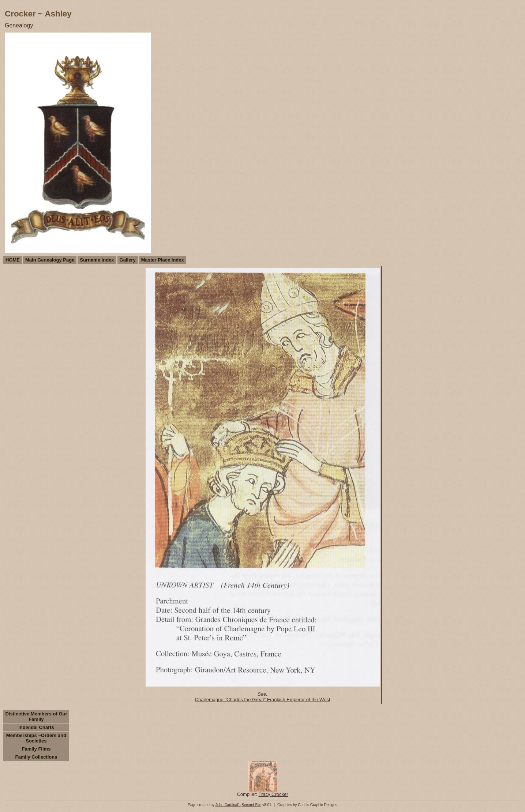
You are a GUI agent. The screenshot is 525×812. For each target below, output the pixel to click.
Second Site (251, 805)
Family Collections (36, 757)
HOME (13, 260)
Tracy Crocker (273, 794)
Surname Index (97, 260)
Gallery (128, 260)
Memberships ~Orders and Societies (36, 738)
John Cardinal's (228, 805)
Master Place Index (163, 260)
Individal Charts (36, 727)
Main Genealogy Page (50, 260)
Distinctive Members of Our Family (36, 717)
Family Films (36, 749)
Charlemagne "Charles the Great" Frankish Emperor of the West (263, 700)
